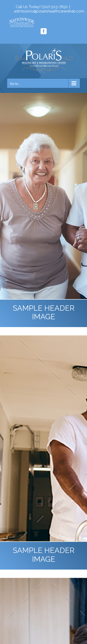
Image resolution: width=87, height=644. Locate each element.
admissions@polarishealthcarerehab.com (49, 11)
